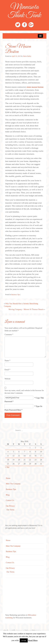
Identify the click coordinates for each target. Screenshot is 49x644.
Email (7, 370)
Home (8, 478)
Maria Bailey (27, 56)
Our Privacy (10, 506)
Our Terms (10, 510)
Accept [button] (24, 640)
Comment (9, 335)
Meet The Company (13, 484)
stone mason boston (35, 87)
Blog (8, 495)
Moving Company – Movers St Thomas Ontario (26, 309)
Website (8, 379)
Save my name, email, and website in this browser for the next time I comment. (24, 392)
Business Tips (16, 295)
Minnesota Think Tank (24, 11)
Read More (33, 640)
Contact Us (10, 500)
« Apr (7, 467)
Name (7, 361)
